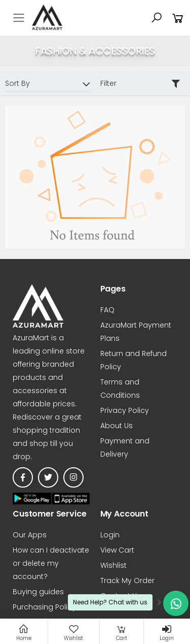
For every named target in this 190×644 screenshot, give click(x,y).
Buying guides (38, 592)
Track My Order (127, 581)
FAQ (107, 310)
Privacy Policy (125, 410)
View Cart (117, 550)
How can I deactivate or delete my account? (51, 563)
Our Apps (30, 535)
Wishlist (113, 565)
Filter (108, 83)
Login (110, 535)
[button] (157, 18)
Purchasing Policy (44, 607)
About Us (117, 426)
